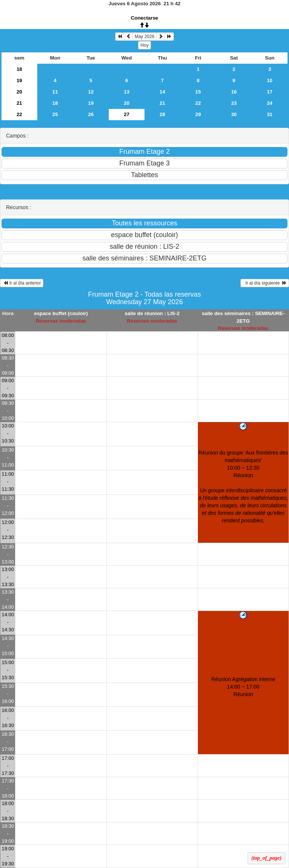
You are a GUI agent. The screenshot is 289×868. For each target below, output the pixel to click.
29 (198, 114)
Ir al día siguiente (265, 283)
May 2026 (145, 37)
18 (19, 69)
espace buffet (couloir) (61, 313)
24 (270, 103)
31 (270, 114)
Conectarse (145, 18)
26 (91, 114)
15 (198, 92)
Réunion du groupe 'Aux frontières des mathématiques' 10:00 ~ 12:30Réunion (243, 487)
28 (162, 114)
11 (55, 92)
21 (19, 103)
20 (19, 92)
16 (234, 92)
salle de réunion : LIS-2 (152, 313)
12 (91, 92)
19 (19, 80)
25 (55, 114)
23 (234, 103)
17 (270, 92)
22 (198, 103)
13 (127, 92)
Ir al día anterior (22, 283)
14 (162, 92)
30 (234, 114)
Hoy (144, 45)
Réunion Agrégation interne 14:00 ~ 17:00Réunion (243, 687)
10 (270, 80)
